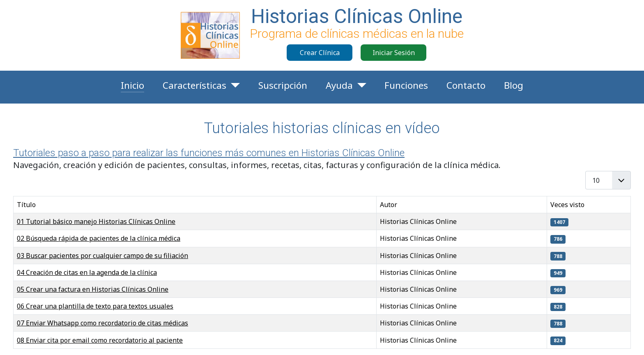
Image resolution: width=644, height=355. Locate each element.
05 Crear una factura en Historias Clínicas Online (93, 289)
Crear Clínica (320, 53)
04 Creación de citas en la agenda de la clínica (87, 272)
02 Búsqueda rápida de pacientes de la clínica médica (99, 238)
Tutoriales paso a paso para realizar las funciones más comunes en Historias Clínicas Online (209, 153)
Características (194, 85)
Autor (389, 205)
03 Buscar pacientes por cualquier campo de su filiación (102, 256)
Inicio (132, 85)
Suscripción (283, 85)
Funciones (406, 85)
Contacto (466, 85)
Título (26, 205)
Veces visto (567, 205)
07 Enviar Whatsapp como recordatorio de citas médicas (102, 323)
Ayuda (339, 85)
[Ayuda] (360, 85)
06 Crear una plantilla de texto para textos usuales (95, 306)
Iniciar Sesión (394, 53)
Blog (514, 85)
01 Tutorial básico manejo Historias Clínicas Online (96, 221)
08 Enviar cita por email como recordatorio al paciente (100, 340)
